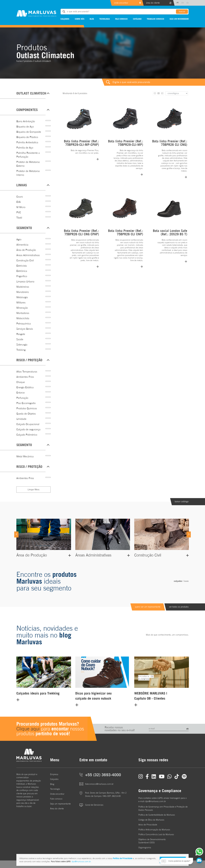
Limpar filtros (34, 489)
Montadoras (23, 313)
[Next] (189, 534)
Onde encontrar (57, 794)
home (19, 61)
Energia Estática (25, 387)
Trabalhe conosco (155, 19)
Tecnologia (105, 19)
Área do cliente (57, 809)
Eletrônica (22, 271)
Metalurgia (22, 297)
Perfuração (22, 398)
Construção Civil (25, 260)
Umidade (21, 419)
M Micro (21, 207)
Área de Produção (26, 250)
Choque (21, 382)
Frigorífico (22, 276)
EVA (19, 202)
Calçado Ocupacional (28, 424)
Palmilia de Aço (25, 148)
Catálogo (137, 19)
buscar (182, 11)
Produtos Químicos (27, 408)
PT (178, 3)
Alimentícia (22, 245)
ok (187, 729)
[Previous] (16, 534)
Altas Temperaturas (27, 372)
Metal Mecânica (25, 456)
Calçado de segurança (28, 429)
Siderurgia (22, 345)
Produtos (28, 61)
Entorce (20, 393)
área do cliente (153, 3)
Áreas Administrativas (28, 255)
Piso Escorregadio (26, 403)
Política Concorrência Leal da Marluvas (156, 834)
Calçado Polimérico (27, 435)
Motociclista (23, 318)
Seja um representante (60, 804)
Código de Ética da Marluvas (151, 820)
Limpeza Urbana (25, 281)
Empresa (54, 774)
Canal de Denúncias (94, 805)
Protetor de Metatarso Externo (28, 164)
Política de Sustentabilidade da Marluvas (157, 815)
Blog (92, 19)
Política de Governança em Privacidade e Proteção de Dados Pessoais (163, 808)
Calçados (65, 19)
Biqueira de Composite (29, 132)
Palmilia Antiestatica (27, 142)
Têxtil (19, 218)
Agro (19, 239)
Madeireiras (23, 287)
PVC (19, 212)
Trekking (21, 350)
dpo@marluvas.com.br (81, 861)
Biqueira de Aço (25, 127)
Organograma (145, 847)
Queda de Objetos (26, 414)
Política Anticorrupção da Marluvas (154, 830)
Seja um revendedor (179, 19)
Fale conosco (121, 19)
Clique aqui (28, 729)
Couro (20, 197)
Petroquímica (24, 324)
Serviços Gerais (25, 329)
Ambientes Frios (25, 377)
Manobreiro (23, 292)
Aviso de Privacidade (148, 825)
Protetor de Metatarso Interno (28, 173)
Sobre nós (80, 19)
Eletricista (22, 266)
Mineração (22, 308)
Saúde (20, 339)
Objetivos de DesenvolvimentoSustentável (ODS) (152, 841)
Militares (21, 302)
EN (183, 3)
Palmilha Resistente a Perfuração (28, 155)
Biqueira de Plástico (27, 137)
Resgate (21, 334)
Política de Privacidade (123, 858)
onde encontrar (121, 3)
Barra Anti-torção (26, 121)
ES (188, 3)
